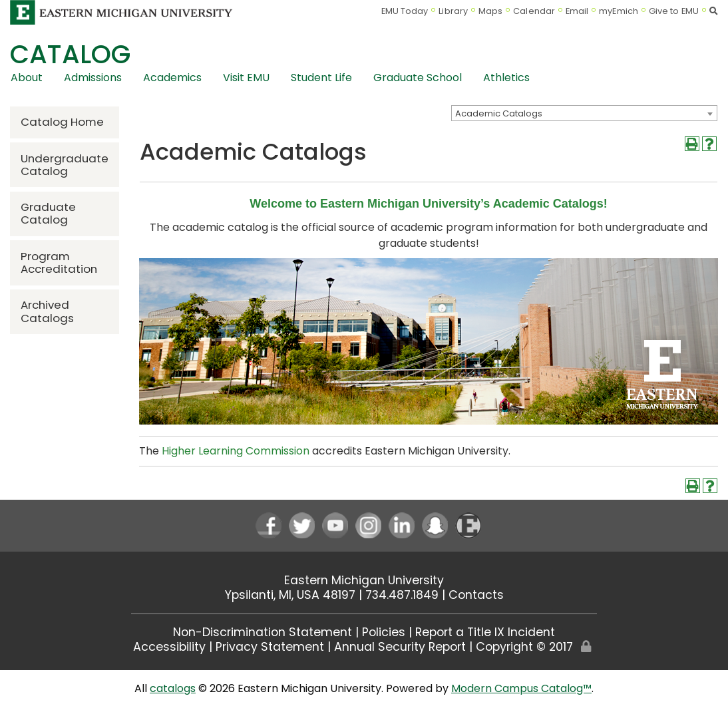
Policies (384, 632)
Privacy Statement (270, 647)
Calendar (534, 11)
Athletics (506, 78)
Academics (172, 78)
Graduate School (418, 78)
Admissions (93, 78)
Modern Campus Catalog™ (521, 688)
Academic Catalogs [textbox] (499, 113)
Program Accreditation (59, 263)
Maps (490, 11)
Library (453, 11)
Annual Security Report (400, 647)
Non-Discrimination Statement (263, 632)
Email (577, 11)
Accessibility (169, 647)
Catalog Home (62, 122)
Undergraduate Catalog (65, 165)
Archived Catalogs (47, 311)
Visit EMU (246, 78)
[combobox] (584, 113)
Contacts (476, 595)
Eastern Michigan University (364, 580)
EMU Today (405, 11)
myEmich (619, 11)
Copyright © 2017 (524, 647)
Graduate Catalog (48, 213)
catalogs (173, 688)
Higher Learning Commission (236, 451)
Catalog (70, 54)
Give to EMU (674, 11)
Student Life (321, 78)
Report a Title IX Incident (485, 632)
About (27, 78)
